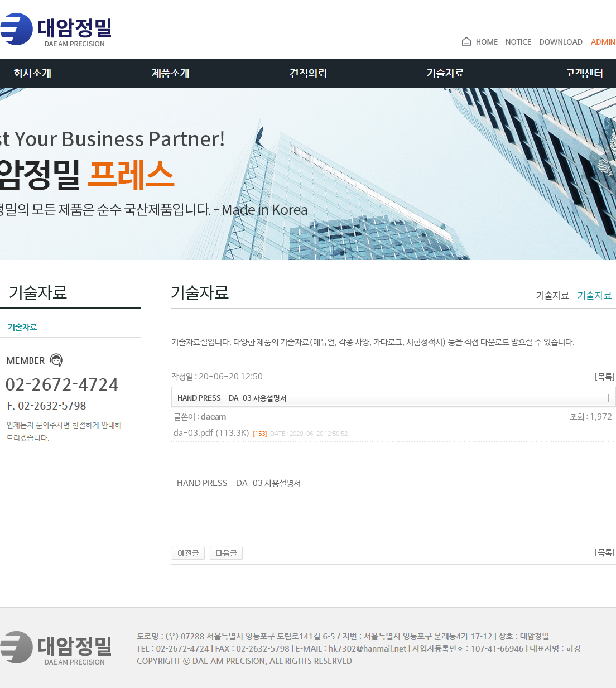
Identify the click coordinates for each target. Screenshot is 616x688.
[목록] (605, 377)
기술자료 (18, 327)
